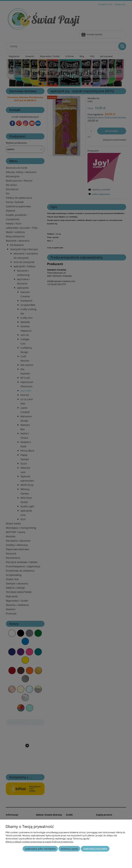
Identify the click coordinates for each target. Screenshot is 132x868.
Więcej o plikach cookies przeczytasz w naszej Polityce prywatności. (40, 842)
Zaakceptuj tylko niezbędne (40, 849)
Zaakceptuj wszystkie (95, 849)
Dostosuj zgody (69, 849)
